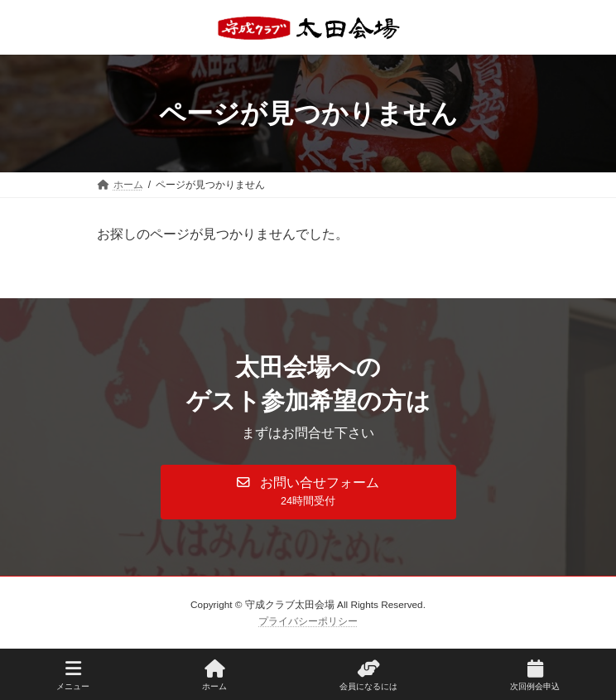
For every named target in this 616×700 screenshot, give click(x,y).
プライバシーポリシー (308, 620)
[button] (308, 492)
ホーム (214, 675)
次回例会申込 (535, 675)
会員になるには (368, 675)
